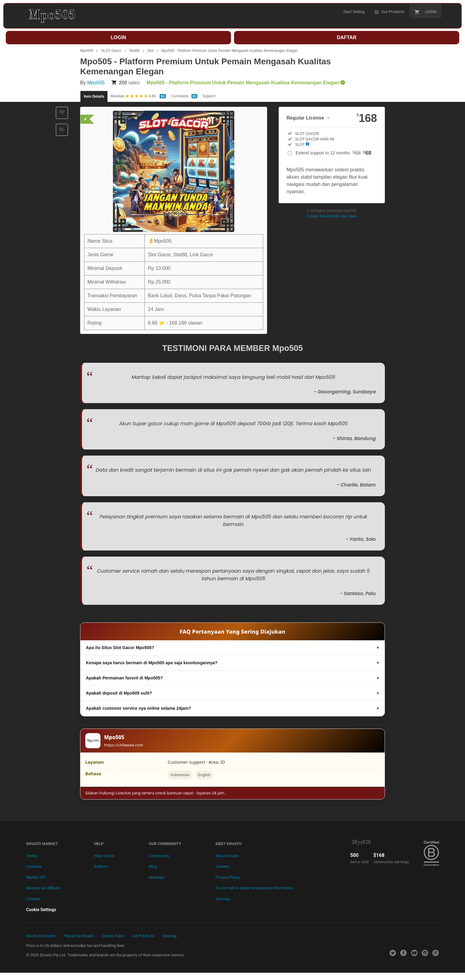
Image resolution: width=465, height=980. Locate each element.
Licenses (34, 866)
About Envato (227, 856)
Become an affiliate (43, 888)
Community (159, 856)
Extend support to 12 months (334, 153)
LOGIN (119, 37)
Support (209, 96)
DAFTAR (347, 37)
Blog (153, 866)
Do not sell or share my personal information (254, 888)
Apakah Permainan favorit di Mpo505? (124, 678)
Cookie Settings (41, 910)
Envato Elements (41, 936)
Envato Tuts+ (113, 936)
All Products (144, 936)
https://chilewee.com (124, 745)
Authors (101, 866)
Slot (150, 51)
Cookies (33, 899)
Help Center (104, 856)
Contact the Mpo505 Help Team (332, 216)
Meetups (156, 877)
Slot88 (134, 51)
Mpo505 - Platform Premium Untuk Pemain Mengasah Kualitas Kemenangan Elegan (229, 51)
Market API (36, 877)
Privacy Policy (228, 877)
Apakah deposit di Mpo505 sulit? (119, 693)
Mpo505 (87, 51)
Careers (222, 866)
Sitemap (223, 899)
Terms (32, 856)
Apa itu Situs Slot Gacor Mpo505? (120, 648)
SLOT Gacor (111, 51)
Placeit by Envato (79, 936)
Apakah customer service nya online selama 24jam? (138, 708)
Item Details (94, 96)
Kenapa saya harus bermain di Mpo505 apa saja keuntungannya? (152, 663)
